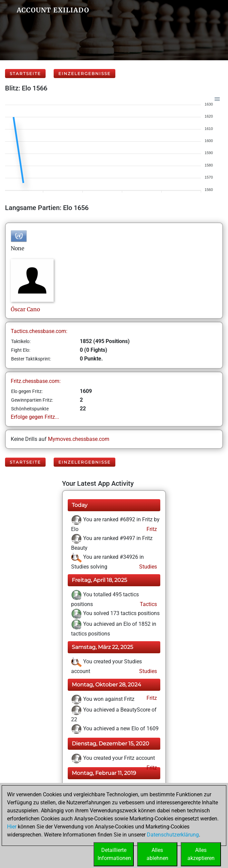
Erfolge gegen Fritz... (35, 417)
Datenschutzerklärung (173, 835)
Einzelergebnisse (84, 74)
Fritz (151, 529)
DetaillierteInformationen (114, 854)
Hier (12, 827)
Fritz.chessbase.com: (36, 381)
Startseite (25, 74)
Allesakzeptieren (201, 854)
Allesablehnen (157, 854)
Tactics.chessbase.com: (39, 331)
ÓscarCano (25, 309)
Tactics (148, 604)
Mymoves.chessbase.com (79, 439)
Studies (147, 567)
